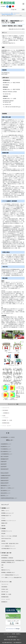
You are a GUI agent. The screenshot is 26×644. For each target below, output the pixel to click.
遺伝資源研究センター (6, 491)
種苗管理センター (5, 496)
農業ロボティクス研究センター (7, 488)
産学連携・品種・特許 (7, 553)
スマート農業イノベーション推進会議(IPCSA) (11, 577)
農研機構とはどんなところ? (7, 513)
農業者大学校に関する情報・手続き (12, 640)
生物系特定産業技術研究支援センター (9, 14)
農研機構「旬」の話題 (6, 594)
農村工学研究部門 (5, 457)
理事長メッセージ (5, 511)
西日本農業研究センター (6, 452)
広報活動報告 (4, 587)
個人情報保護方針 (18, 643)
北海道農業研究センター (6, 444)
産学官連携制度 (5, 555)
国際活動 (3, 526)
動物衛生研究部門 (5, 483)
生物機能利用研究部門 (6, 476)
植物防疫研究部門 (5, 481)
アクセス (3, 518)
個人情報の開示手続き (7, 643)
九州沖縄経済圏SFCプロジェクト (9, 549)
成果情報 (3, 541)
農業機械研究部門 (5, 459)
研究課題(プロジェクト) (7, 531)
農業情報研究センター (6, 486)
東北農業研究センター (6, 447)
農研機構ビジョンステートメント (9, 521)
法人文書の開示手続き (12, 637)
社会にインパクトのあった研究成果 (9, 536)
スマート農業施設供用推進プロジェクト (10, 575)
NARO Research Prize (6, 539)
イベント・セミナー (6, 599)
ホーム (2, 13)
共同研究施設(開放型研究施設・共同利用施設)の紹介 (13, 561)
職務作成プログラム (6, 570)
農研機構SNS (4, 602)
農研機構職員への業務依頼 (7, 558)
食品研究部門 (4, 467)
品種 (2, 565)
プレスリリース (16, 13)
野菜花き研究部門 (5, 473)
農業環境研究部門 (5, 478)
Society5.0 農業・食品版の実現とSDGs (10, 544)
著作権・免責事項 (16, 634)
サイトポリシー (7, 634)
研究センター (10, 440)
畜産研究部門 (4, 464)
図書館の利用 (4, 523)
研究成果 (3, 533)
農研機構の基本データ (6, 516)
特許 (2, 567)
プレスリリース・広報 (8, 13)
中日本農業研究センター (6, 449)
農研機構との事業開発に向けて (8, 562)
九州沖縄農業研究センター (7, 454)
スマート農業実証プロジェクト (8, 546)
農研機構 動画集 (5, 597)
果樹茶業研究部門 (5, 469)
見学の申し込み (5, 592)
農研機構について (6, 508)
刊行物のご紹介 (5, 589)
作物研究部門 (4, 462)
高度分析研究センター (6, 493)
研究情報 (4, 528)
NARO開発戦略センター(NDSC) (8, 437)
